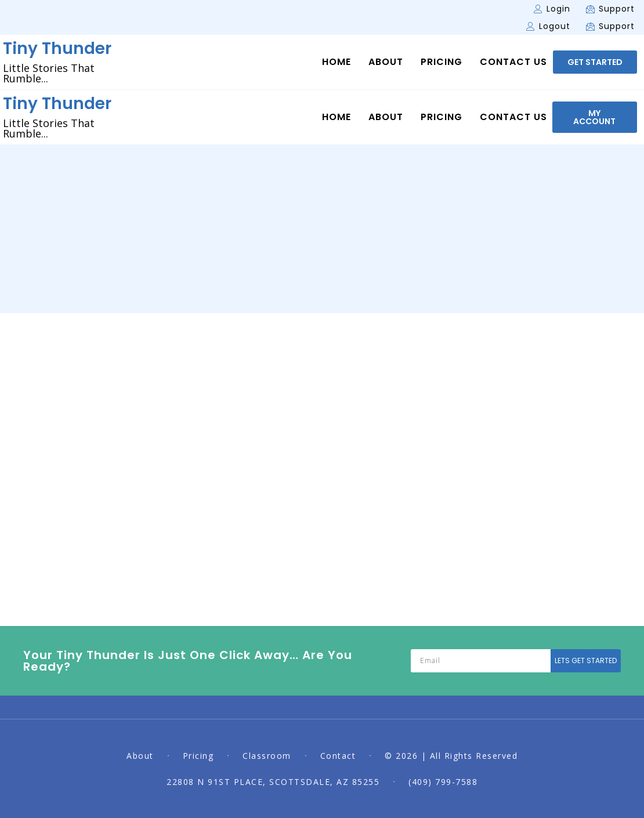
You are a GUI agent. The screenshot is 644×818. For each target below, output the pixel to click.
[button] (595, 62)
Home (337, 62)
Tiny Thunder (57, 48)
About (386, 62)
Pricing (442, 62)
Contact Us (513, 62)
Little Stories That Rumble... (49, 73)
